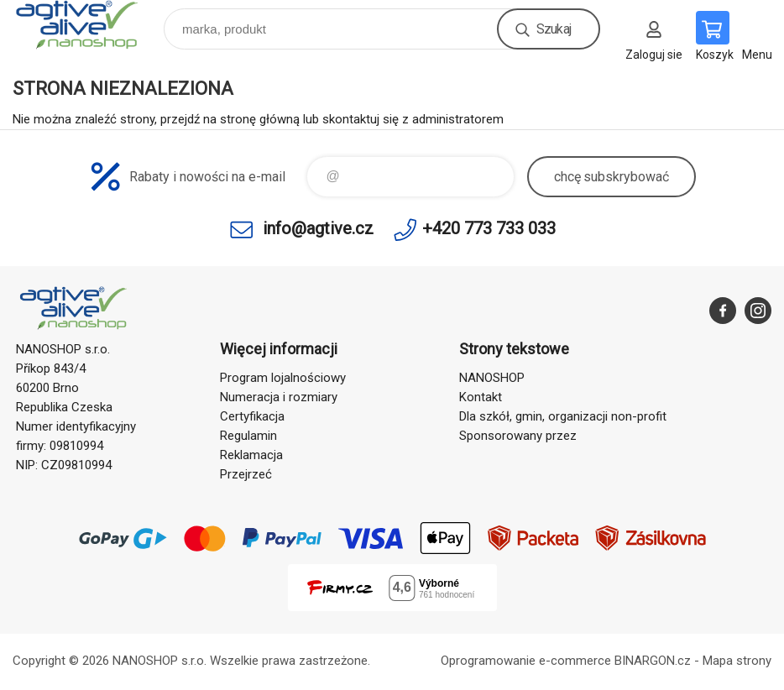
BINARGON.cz (653, 661)
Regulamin (248, 436)
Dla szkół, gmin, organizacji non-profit (563, 416)
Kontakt (481, 397)
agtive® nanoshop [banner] (87, 25)
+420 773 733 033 (489, 228)
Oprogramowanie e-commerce (526, 661)
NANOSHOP (492, 378)
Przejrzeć (246, 474)
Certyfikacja (252, 416)
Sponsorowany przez (518, 436)
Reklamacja (251, 455)
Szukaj (554, 29)
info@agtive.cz (318, 228)
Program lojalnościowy (283, 378)
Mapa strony (737, 661)
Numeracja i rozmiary (279, 397)
